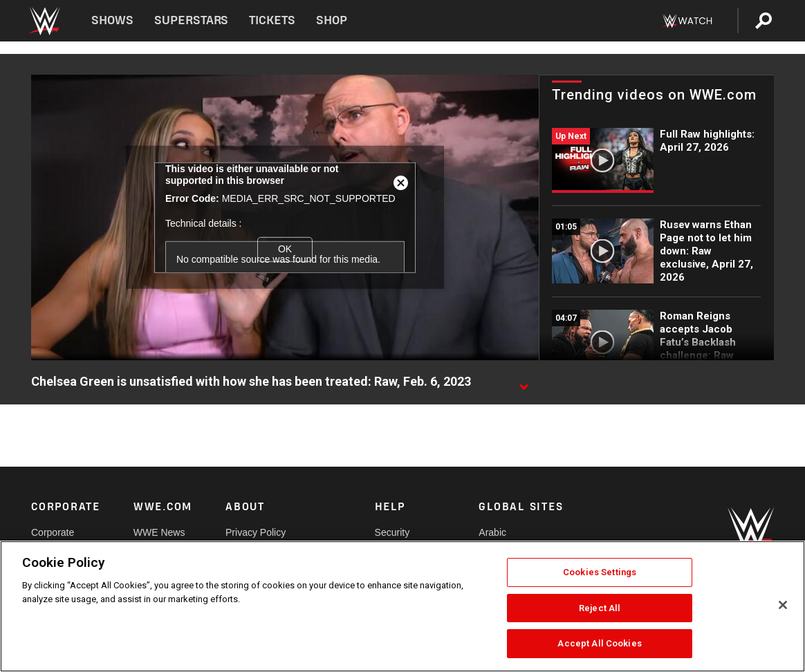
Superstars (192, 20)
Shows (112, 20)
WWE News (159, 532)
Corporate (53, 532)
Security (392, 532)
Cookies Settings (600, 572)
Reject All (600, 608)
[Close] (783, 605)
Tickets (272, 20)
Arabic (492, 532)
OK (285, 249)
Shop (332, 20)
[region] (402, 606)
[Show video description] (524, 382)
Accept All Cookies (599, 643)
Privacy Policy (256, 532)
